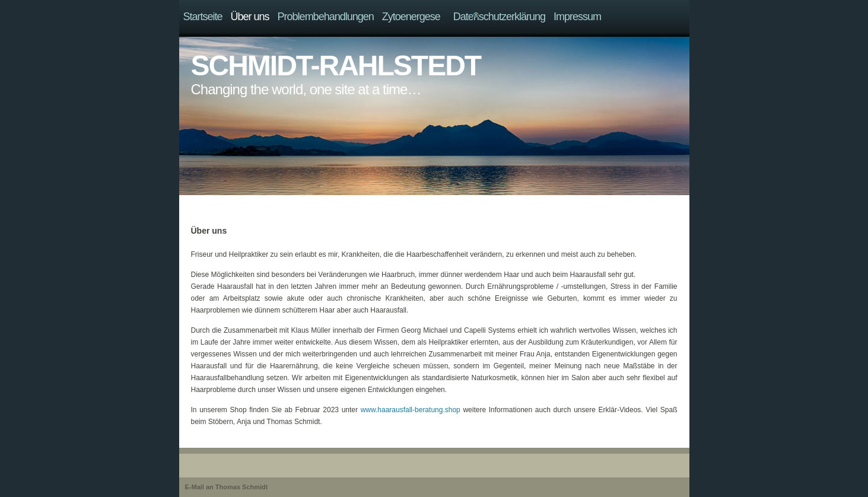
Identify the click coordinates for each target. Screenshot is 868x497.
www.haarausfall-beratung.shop (411, 410)
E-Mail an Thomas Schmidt (227, 487)
